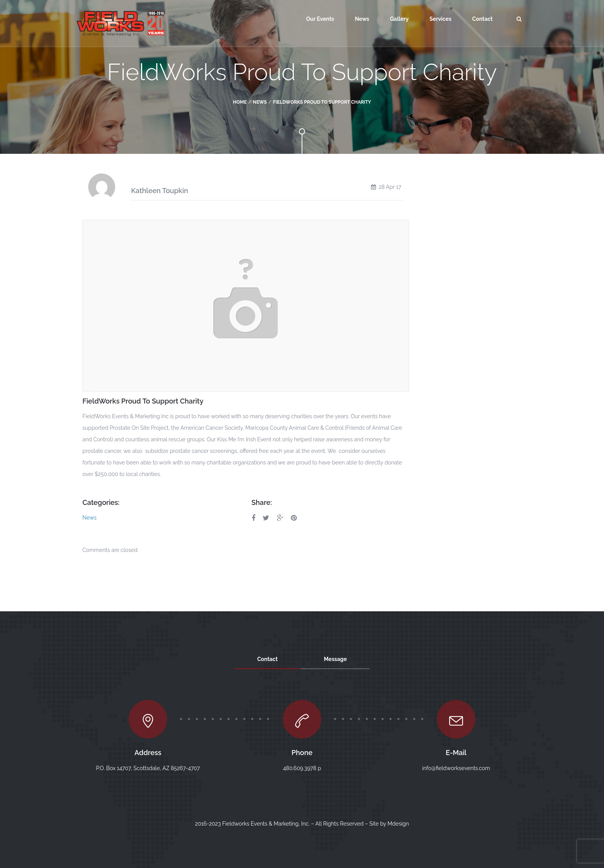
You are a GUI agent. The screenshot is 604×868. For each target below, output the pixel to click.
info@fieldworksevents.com (456, 768)
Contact (482, 19)
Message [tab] (336, 659)
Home (240, 102)
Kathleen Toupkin (159, 191)
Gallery (399, 19)
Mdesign (398, 824)
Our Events (320, 19)
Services (440, 19)
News (362, 19)
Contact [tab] (268, 659)
